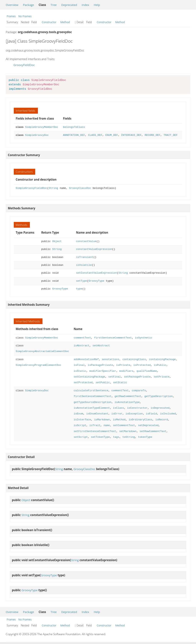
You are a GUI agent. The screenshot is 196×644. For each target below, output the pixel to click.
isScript (80, 425)
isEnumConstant (97, 414)
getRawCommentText (128, 396)
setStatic (120, 383)
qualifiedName (147, 371)
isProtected (142, 365)
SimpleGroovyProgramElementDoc (38, 365)
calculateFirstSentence (91, 391)
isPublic (160, 365)
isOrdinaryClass (140, 420)
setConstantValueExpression (96, 273)
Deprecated (69, 5)
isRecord (162, 420)
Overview (12, 5)
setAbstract (101, 346)
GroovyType (96, 281)
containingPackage (162, 359)
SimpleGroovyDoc (37, 135)
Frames (11, 16)
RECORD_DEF (153, 135)
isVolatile (84, 265)
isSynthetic (144, 338)
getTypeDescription (158, 396)
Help (97, 5)
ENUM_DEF (112, 135)
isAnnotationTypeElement (92, 408)
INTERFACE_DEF (131, 135)
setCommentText (124, 425)
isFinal (79, 365)
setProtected (83, 383)
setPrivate (162, 377)
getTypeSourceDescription (93, 402)
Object (57, 241)
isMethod (119, 420)
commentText (82, 338)
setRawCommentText (153, 431)
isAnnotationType (127, 402)
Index (85, 5)
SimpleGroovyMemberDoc (42, 127)
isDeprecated (160, 408)
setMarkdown (128, 431)
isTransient (85, 257)
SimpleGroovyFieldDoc (31, 188)
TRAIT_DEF (171, 135)
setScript (81, 437)
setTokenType (100, 437)
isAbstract (82, 346)
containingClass (134, 359)
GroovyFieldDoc (24, 65)
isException (134, 414)
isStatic (80, 371)
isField (151, 414)
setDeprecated (148, 425)
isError (117, 414)
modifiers (126, 371)
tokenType (145, 437)
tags (116, 437)
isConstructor (137, 408)
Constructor (49, 22)
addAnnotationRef (86, 359)
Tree (54, 5)
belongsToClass (74, 127)
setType (81, 281)
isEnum (78, 414)
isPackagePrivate (100, 365)
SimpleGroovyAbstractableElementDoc (42, 351)
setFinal (114, 377)
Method (65, 22)
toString (129, 437)
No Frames (25, 16)
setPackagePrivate (137, 377)
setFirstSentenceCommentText (95, 431)
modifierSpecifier (103, 371)
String (53, 188)
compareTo (139, 391)
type (79, 289)
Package (29, 5)
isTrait (95, 425)
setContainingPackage (89, 377)
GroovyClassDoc (80, 188)
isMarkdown (102, 420)
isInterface (82, 420)
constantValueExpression (94, 249)
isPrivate (123, 365)
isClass (118, 408)
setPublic (103, 383)
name (107, 425)
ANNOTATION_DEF (74, 135)
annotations (111, 359)
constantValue (86, 241)
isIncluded (168, 414)
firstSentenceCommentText (113, 338)
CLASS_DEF (95, 135)
